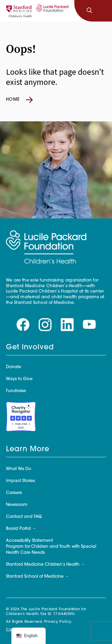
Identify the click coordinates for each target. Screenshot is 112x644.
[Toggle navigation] (102, 11)
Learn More (28, 449)
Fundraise (16, 391)
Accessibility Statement (29, 541)
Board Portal (18, 529)
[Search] (89, 11)
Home (19, 100)
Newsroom (17, 505)
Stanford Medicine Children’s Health (43, 565)
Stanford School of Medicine (35, 577)
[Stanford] (19, 11)
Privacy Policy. (58, 622)
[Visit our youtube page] (89, 325)
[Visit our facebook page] (23, 325)
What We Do (19, 469)
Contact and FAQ (24, 517)
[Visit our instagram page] (45, 325)
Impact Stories (20, 481)
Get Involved (30, 348)
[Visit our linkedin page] (67, 325)
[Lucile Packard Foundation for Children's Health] (52, 11)
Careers (14, 493)
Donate (14, 367)
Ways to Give (19, 379)
